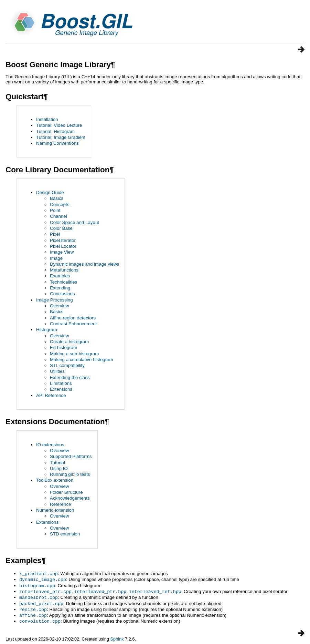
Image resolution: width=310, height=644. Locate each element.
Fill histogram (63, 347)
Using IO (59, 468)
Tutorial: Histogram (55, 131)
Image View (62, 252)
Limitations (61, 383)
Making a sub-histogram (74, 354)
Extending (60, 288)
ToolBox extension (55, 480)
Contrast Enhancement (73, 324)
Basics (57, 198)
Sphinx (117, 636)
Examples (60, 276)
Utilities (57, 371)
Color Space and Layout (74, 222)
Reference (61, 504)
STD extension (65, 534)
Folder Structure (66, 492)
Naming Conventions (57, 143)
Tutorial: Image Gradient (61, 137)
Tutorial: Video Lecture (59, 125)
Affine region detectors (73, 318)
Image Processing (55, 300)
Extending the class (70, 377)
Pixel (55, 234)
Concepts (60, 205)
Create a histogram (69, 342)
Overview (60, 306)
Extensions (61, 389)
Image (56, 258)
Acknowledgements (70, 498)
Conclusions (62, 294)
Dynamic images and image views (84, 264)
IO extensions (50, 445)
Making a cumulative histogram (82, 360)
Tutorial (57, 463)
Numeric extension (55, 510)
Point (55, 210)
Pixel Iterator (63, 240)
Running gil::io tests (70, 474)
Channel (58, 216)
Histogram (47, 330)
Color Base (61, 228)
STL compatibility (67, 365)
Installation (47, 119)
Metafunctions (64, 270)
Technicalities (63, 282)
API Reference (51, 395)
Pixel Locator (63, 246)
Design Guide (50, 192)
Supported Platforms (71, 456)
